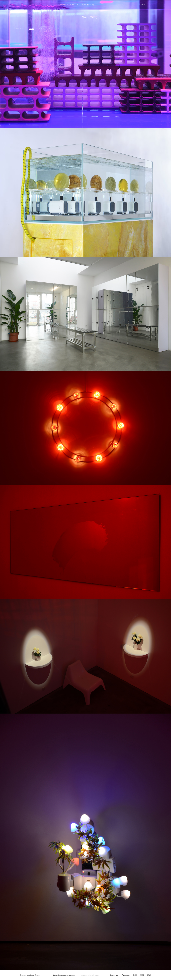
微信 (149, 975)
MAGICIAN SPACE (67, 4)
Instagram (114, 975)
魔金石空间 (88, 4)
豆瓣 (142, 975)
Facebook (126, 975)
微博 (135, 975)
